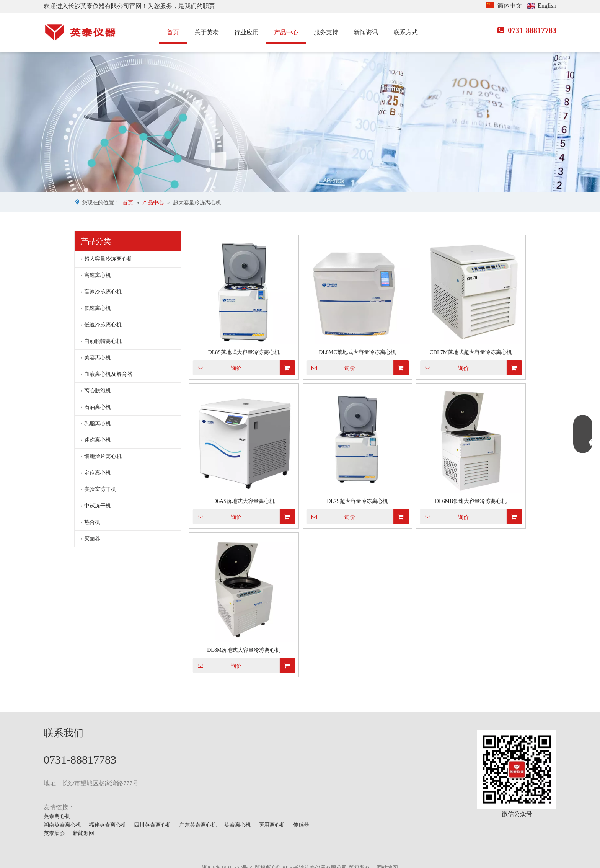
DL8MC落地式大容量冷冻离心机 (357, 352)
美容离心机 (98, 358)
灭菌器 (92, 539)
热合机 (92, 522)
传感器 (301, 825)
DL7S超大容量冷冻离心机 (357, 501)
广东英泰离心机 (198, 825)
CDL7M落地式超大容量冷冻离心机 (471, 352)
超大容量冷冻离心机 (108, 259)
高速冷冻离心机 (103, 292)
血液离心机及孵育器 (108, 374)
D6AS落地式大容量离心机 (244, 501)
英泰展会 (54, 833)
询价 (217, 368)
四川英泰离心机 (153, 825)
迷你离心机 (98, 440)
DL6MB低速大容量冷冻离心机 (471, 501)
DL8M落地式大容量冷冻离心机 (244, 650)
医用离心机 (272, 825)
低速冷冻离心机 (103, 325)
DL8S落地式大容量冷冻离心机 (244, 352)
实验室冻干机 (100, 489)
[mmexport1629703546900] (517, 769)
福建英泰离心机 (108, 825)
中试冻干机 (98, 506)
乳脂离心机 (98, 423)
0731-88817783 (527, 30)
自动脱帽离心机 (103, 341)
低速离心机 (98, 308)
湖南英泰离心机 (62, 825)
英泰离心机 (57, 816)
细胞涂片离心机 (103, 456)
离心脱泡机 (98, 391)
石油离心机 (98, 407)
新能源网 (83, 833)
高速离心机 (98, 275)
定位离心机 (98, 473)
